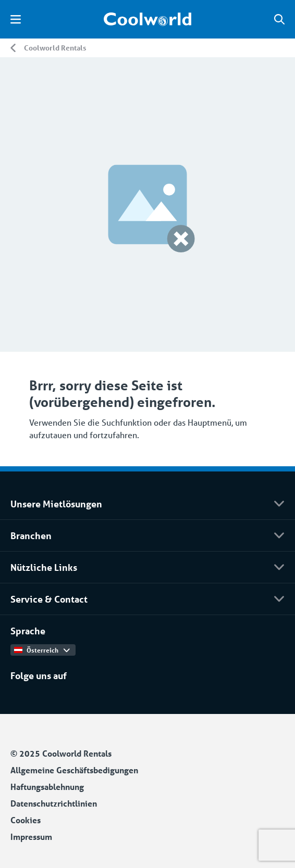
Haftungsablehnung (47, 787)
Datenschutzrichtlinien (54, 803)
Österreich (41, 650)
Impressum (31, 837)
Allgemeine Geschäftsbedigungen (74, 770)
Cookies (26, 820)
